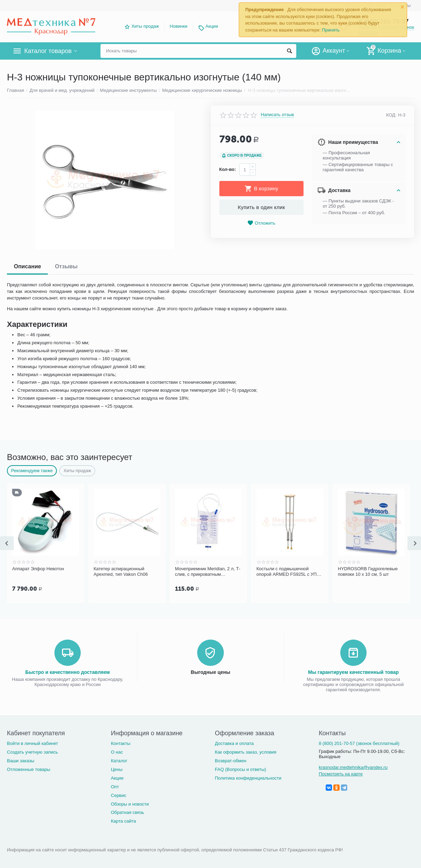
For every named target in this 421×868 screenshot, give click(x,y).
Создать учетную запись (32, 751)
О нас (117, 751)
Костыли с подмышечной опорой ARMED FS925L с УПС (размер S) (288, 572)
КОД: (391, 115)
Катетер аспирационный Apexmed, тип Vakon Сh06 (121, 571)
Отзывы (66, 266)
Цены (117, 769)
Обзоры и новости (130, 803)
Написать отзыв (278, 115)
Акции (212, 26)
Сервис (119, 795)
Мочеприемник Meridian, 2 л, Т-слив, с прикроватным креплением (208, 572)
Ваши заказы (21, 760)
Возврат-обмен (231, 760)
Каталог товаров (48, 51)
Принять (331, 30)
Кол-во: (228, 169)
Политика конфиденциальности (248, 777)
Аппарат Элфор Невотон (38, 569)
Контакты (121, 743)
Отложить (261, 223)
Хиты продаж (145, 26)
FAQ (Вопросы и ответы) (240, 769)
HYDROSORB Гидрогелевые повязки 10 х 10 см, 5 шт (368, 571)
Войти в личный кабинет (33, 743)
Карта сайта (124, 820)
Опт (115, 786)
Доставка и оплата (234, 743)
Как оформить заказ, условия (246, 751)
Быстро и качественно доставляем (68, 671)
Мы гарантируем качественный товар (353, 671)
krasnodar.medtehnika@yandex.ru (353, 767)
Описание (27, 266)
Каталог (119, 760)
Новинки (179, 26)
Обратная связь (128, 812)
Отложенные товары (29, 769)
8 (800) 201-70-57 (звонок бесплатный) (359, 743)
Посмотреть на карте (341, 773)
